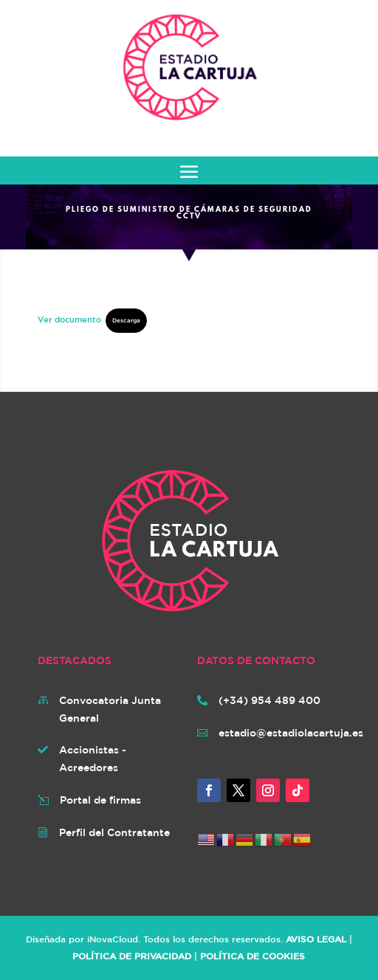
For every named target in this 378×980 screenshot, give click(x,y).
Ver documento (69, 319)
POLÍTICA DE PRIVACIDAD (132, 956)
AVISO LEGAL (316, 939)
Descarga (126, 320)
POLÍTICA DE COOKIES (252, 956)
